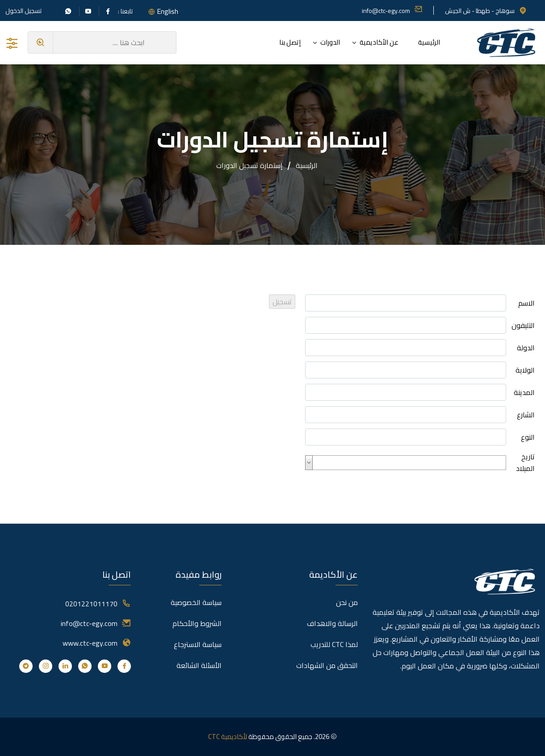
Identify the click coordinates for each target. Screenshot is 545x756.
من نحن (347, 602)
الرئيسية (429, 42)
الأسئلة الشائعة (199, 665)
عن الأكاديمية (379, 42)
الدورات (330, 42)
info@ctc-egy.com (392, 11)
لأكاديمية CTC (228, 737)
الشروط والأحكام (197, 623)
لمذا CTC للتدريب (334, 644)
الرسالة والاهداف (332, 623)
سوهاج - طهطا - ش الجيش (486, 11)
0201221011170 (91, 604)
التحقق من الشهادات (327, 665)
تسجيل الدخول (23, 11)
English (168, 11)
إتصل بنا (290, 42)
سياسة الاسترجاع (198, 644)
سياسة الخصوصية (196, 602)
